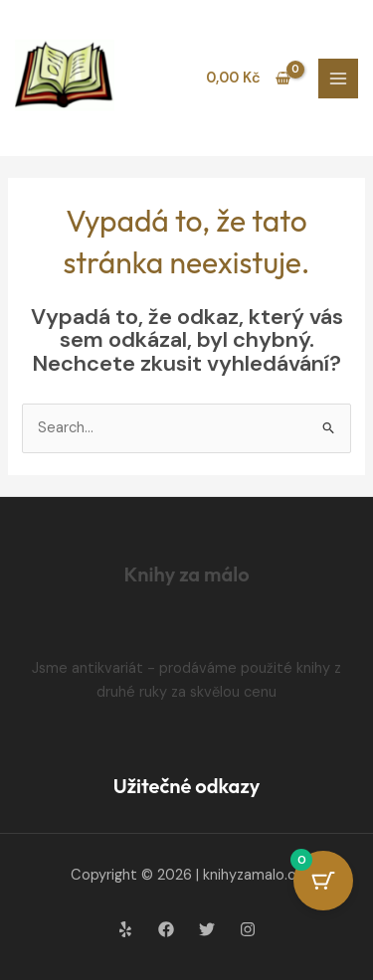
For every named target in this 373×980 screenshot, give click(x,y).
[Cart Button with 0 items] (323, 881)
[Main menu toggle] (338, 79)
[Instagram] (248, 929)
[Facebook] (166, 929)
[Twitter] (207, 929)
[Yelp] (125, 929)
